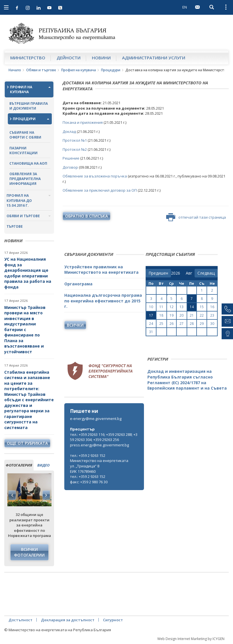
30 (212, 324)
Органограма (78, 284)
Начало (15, 70)
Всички (75, 325)
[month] (190, 273)
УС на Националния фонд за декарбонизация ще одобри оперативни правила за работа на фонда (28, 273)
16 (212, 307)
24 (151, 324)
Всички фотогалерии (29, 552)
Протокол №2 (75, 149)
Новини (101, 58)
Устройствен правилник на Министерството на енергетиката (101, 270)
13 (182, 307)
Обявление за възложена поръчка (95, 176)
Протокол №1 (75, 140)
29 (202, 324)
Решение (71, 158)
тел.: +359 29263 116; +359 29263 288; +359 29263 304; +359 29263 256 (104, 437)
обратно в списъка (86, 216)
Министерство (28, 58)
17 (151, 315)
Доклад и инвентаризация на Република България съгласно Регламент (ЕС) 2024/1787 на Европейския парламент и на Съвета (187, 380)
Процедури (111, 70)
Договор (71, 167)
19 (172, 315)
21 (192, 315)
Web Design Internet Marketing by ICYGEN (191, 639)
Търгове (15, 226)
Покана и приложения (83, 122)
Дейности (69, 58)
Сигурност (113, 620)
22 (202, 315)
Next (46, 495)
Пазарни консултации (23, 150)
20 (182, 315)
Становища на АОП (28, 163)
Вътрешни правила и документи (29, 106)
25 (161, 324)
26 (172, 324)
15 (202, 307)
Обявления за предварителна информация (25, 179)
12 (172, 307)
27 (182, 324)
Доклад (70, 131)
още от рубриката (27, 443)
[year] (176, 273)
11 (161, 307)
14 (192, 307)
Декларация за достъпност (68, 620)
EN (185, 7)
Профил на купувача (79, 70)
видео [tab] (43, 465)
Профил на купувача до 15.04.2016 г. (19, 200)
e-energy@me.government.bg (96, 419)
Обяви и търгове (41, 70)
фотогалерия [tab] (19, 465)
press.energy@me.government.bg (99, 445)
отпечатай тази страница (196, 217)
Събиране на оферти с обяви (25, 135)
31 (151, 332)
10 (151, 307)
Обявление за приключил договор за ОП (100, 190)
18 (161, 315)
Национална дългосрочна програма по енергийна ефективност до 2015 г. (103, 301)
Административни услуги (154, 58)
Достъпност (20, 620)
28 (192, 324)
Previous (12, 495)
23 (212, 315)
